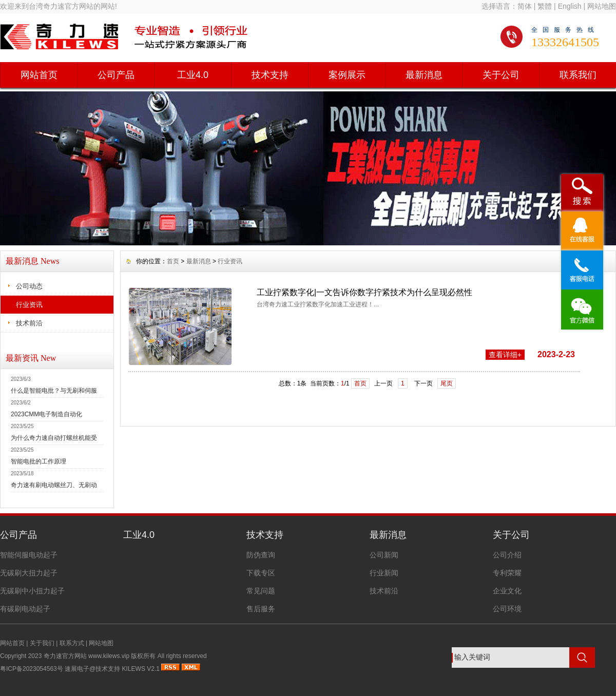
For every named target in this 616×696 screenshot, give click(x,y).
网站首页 (39, 75)
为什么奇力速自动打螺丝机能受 (54, 438)
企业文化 (507, 591)
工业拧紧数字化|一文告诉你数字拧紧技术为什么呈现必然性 (364, 292)
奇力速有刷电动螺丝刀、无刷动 (54, 485)
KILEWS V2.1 (141, 669)
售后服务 (261, 609)
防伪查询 (261, 555)
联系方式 (72, 643)
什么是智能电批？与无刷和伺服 (54, 391)
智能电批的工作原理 (38, 461)
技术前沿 (29, 323)
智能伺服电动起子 (29, 555)
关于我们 (42, 643)
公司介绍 (507, 555)
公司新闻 (384, 555)
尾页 (447, 383)
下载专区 (261, 573)
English (570, 6)
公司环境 (507, 609)
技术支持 (270, 75)
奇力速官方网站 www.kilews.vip (86, 656)
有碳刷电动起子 (25, 609)
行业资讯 (29, 305)
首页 (173, 261)
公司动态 (29, 286)
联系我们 (578, 75)
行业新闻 (384, 573)
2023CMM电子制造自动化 (46, 414)
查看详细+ (505, 355)
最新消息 (424, 75)
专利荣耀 (507, 573)
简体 (525, 6)
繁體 (545, 6)
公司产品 (116, 75)
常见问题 (261, 591)
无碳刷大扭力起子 (29, 573)
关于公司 (501, 75)
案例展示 (347, 75)
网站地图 (602, 6)
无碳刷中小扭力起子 (32, 591)
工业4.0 (193, 75)
